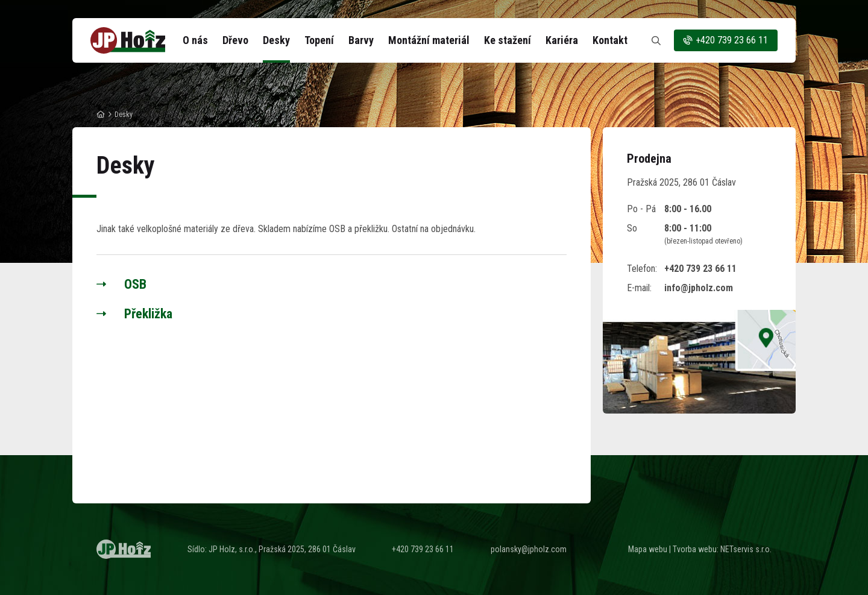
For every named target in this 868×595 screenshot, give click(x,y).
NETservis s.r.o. (746, 549)
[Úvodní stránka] (128, 40)
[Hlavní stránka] (101, 115)
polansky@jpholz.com (529, 549)
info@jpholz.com (699, 288)
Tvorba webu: (696, 549)
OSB (135, 284)
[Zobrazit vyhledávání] (656, 41)
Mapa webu (648, 549)
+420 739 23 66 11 (725, 40)
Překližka (148, 314)
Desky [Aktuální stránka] (124, 115)
